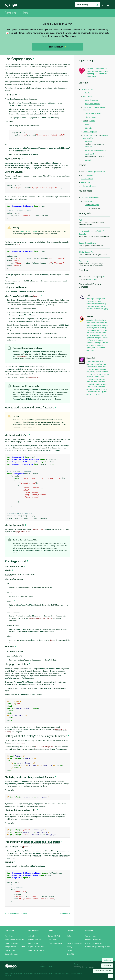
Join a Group (33, 936)
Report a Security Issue (36, 947)
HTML (95, 277)
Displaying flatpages (95, 144)
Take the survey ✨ (57, 47)
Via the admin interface (93, 113)
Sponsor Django (91, 936)
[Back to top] (111, 976)
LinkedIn (70, 950)
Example (88, 160)
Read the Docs (92, 279)
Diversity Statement (12, 954)
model (89, 121)
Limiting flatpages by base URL (96, 150)
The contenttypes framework (16, 913)
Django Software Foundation (15, 947)
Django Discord (53, 940)
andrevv (94, 967)
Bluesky (69, 947)
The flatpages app (87, 89)
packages (92, 205)
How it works (88, 97)
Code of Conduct (11, 950)
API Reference (88, 201)
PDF (100, 277)
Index (81, 231)
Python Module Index (88, 186)
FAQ (80, 220)
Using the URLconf (92, 100)
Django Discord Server (87, 243)
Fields (87, 125)
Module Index (89, 231)
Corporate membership (93, 940)
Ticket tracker (84, 261)
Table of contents (87, 179)
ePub (104, 277)
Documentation (16, 13)
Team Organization (11, 943)
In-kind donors (47, 966)
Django (11, 5)
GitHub (69, 936)
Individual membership (36, 950)
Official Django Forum (87, 252)
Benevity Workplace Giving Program (98, 947)
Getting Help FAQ (54, 936)
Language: (107, 965)
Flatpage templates (90, 132)
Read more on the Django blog (62, 36)
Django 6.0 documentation (90, 198)
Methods (88, 128)
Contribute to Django (36, 940)
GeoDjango (65, 913)
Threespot (80, 967)
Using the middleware (93, 104)
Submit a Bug (33, 943)
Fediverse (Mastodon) (74, 943)
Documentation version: (103, 971)
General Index (86, 182)
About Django (10, 936)
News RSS (70, 954)
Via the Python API (92, 117)
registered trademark (62, 973)
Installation (87, 93)
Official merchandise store (94, 943)
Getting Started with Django (14, 940)
